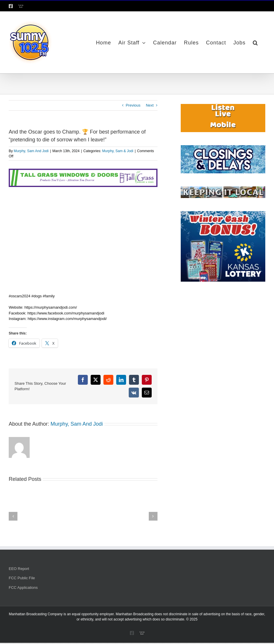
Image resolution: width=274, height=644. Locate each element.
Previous (133, 105)
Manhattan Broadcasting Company (36, 614)
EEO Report (19, 569)
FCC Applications (23, 588)
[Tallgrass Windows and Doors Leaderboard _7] (83, 171)
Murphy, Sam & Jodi (118, 151)
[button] (255, 42)
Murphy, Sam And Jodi (31, 151)
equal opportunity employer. (93, 614)
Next (150, 105)
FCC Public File (22, 578)
